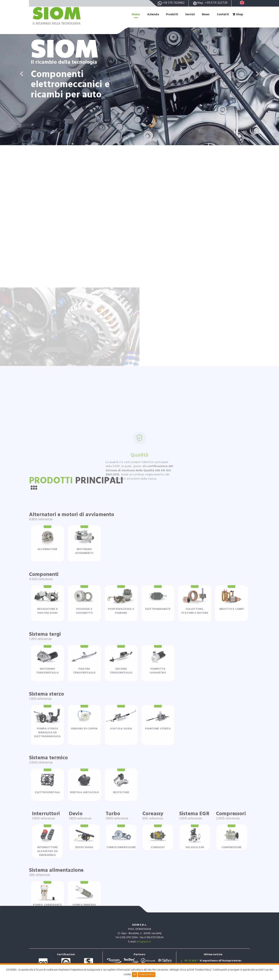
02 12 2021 (191, 961)
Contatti (222, 14)
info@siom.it (144, 942)
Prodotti (171, 14)
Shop (240, 14)
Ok (134, 975)
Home (134, 14)
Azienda (151, 14)
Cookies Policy (147, 975)
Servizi (189, 14)
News (205, 14)
